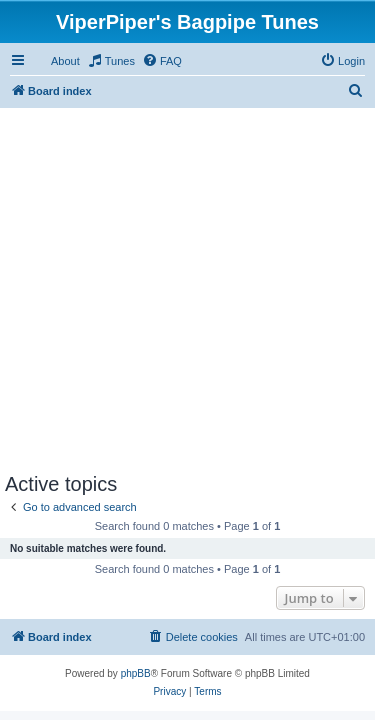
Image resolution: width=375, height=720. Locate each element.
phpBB (136, 673)
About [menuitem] (65, 61)
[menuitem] (111, 61)
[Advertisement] (187, 285)
